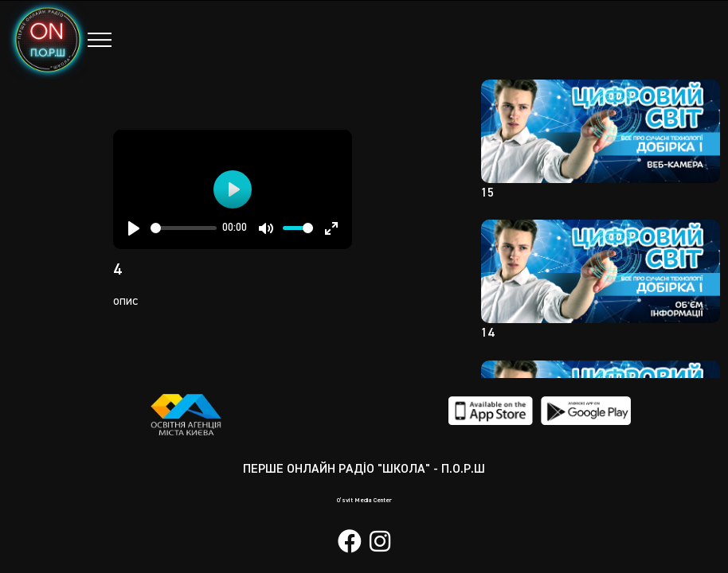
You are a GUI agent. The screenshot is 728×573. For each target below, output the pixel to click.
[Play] (134, 228)
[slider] (184, 228)
